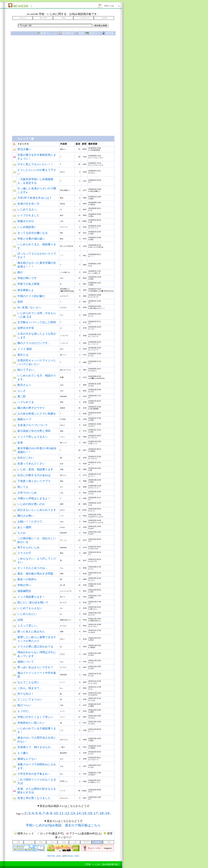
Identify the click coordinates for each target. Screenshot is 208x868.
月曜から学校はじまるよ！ (34, 498)
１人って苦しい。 (28, 626)
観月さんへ (24, 385)
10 (56, 813)
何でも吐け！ (26, 694)
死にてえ (23, 487)
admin (77, 856)
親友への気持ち (27, 579)
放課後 (105, 18)
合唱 (20, 620)
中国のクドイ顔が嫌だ (31, 296)
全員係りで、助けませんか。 (35, 747)
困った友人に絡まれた (31, 632)
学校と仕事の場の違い (31, 239)
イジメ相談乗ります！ (31, 597)
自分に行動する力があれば (34, 475)
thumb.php (69, 856)
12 (67, 813)
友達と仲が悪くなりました (34, 798)
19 (107, 813)
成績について (26, 662)
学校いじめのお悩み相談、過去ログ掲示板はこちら (63, 825)
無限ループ (24, 419)
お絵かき (23, 18)
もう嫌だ (23, 753)
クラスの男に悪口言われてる (35, 647)
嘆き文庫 (43, 18)
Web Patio (51, 856)
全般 (18, 842)
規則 (20, 302)
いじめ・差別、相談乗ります (35, 469)
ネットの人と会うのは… (33, 568)
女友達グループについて (33, 425)
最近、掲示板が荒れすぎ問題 (35, 574)
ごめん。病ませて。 (30, 688)
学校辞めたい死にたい (31, 723)
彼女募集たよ (26, 290)
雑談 (109, 842)
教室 (64, 18)
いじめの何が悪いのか (31, 504)
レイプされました (28, 215)
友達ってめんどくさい (31, 464)
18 (101, 813)
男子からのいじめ (28, 548)
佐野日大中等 (26, 328)
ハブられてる (26, 402)
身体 (41, 842)
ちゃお (22, 533)
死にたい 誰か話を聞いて (33, 603)
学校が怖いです (27, 278)
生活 (52, 842)
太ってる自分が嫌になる (33, 233)
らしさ (22, 391)
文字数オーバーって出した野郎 (37, 322)
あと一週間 (24, 527)
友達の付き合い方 (28, 204)
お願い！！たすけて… (31, 522)
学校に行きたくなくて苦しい (35, 717)
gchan (59, 856)
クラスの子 (24, 553)
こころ (30, 842)
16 (90, 813)
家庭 (64, 842)
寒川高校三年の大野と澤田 (34, 431)
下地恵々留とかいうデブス (34, 481)
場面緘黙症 (24, 591)
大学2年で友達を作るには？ (35, 198)
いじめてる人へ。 (28, 210)
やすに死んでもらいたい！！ (35, 164)
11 (62, 813)
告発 (20, 443)
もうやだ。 (24, 711)
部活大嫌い (24, 149)
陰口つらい (24, 705)
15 (84, 813)
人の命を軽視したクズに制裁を (37, 414)
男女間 (86, 842)
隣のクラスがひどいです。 (34, 343)
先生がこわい (26, 458)
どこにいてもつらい (30, 699)
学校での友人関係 (28, 284)
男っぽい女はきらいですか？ (35, 667)
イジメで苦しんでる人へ (33, 437)
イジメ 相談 (25, 349)
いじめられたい (27, 614)
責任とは (23, 355)
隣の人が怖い (26, 516)
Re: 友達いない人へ (29, 307)
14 (79, 813)
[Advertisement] (63, 65)
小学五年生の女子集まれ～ (34, 774)
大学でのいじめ (27, 493)
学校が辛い (24, 585)
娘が (20, 272)
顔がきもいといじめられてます (37, 510)
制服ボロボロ (26, 221)
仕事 (75, 842)
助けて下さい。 (27, 370)
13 (73, 813)
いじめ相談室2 (26, 227)
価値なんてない (27, 759)
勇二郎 (22, 396)
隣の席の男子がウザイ (31, 408)
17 (96, 813)
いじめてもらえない (30, 608)
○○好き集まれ (84, 18)
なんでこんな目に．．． (33, 682)
